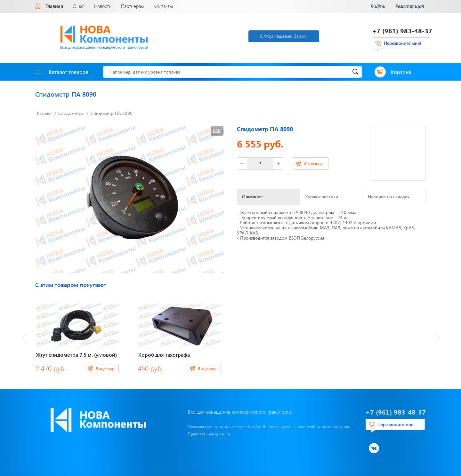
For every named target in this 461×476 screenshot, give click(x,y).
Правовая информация (191, 433)
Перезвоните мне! (402, 43)
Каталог (44, 112)
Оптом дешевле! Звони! (261, 36)
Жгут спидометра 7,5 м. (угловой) (76, 354)
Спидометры (71, 112)
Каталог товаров (62, 71)
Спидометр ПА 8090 (112, 112)
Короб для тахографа (164, 354)
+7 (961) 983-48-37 (402, 30)
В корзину (313, 162)
